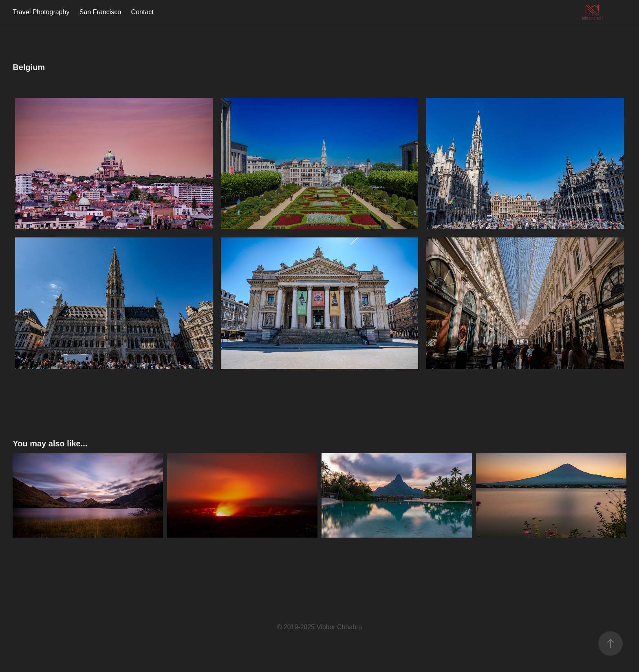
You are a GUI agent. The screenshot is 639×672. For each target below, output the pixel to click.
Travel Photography (41, 12)
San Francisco (100, 12)
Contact (142, 12)
